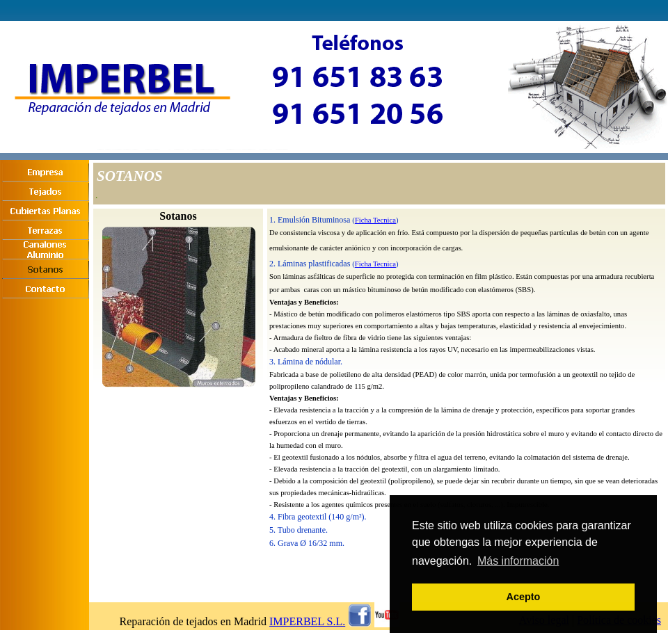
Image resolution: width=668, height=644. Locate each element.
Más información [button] (518, 561)
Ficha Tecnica (375, 220)
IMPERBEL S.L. (307, 621)
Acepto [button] (524, 597)
